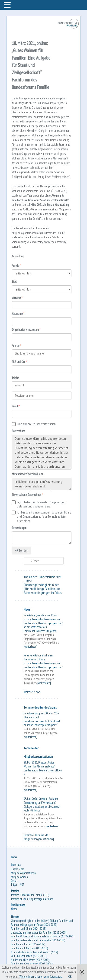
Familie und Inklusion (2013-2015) (29, 948)
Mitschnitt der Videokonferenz (28, 474)
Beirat (14, 881)
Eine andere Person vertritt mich (36, 424)
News (27, 609)
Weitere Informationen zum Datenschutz (41, 977)
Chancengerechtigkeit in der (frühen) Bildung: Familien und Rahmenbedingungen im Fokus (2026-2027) (42, 923)
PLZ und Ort (18, 362)
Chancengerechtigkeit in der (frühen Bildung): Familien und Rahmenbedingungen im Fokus (43, 589)
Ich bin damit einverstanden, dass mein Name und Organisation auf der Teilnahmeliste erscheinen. (44, 517)
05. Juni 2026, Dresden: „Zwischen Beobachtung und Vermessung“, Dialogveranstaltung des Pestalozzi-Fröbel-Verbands (42, 805)
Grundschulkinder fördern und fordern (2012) (34, 952)
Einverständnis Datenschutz (26, 495)
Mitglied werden (19, 877)
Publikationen (18, 905)
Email (15, 406)
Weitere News (32, 692)
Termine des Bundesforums (40, 707)
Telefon (15, 378)
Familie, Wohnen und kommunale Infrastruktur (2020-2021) (43, 936)
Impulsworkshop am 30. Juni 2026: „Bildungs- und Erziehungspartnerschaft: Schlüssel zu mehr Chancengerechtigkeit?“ (42, 719)
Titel (14, 282)
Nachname (17, 314)
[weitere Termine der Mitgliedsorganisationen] (39, 837)
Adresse (16, 346)
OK (70, 977)
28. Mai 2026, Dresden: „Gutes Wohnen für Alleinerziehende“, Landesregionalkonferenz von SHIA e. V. (43, 768)
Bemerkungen (19, 528)
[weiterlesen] (30, 647)
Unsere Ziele (18, 869)
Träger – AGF (18, 885)
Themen (15, 917)
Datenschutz (18, 431)
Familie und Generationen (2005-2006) (32, 964)
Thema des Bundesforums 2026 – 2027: (42, 579)
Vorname (16, 298)
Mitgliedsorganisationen (23, 873)
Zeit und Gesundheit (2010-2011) (29, 956)
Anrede (15, 266)
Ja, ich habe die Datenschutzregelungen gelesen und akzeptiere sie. (41, 504)
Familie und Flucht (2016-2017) (28, 944)
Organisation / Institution (25, 330)
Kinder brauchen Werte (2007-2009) (30, 960)
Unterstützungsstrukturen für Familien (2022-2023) (39, 933)
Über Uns (16, 865)
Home (14, 857)
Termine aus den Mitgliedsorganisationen (32, 899)
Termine (15, 891)
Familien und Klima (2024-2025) (28, 929)
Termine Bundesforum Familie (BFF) (30, 895)
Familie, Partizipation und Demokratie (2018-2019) (38, 940)
